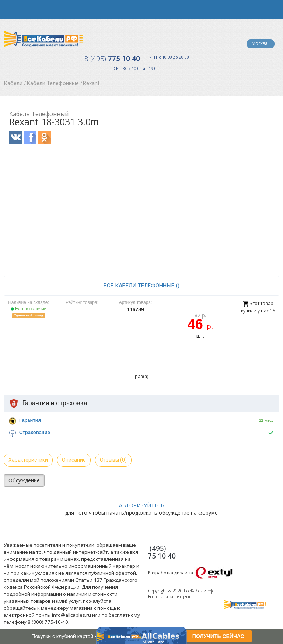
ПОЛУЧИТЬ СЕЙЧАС (218, 636)
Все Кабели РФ (43, 38)
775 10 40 (112, 59)
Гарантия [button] (30, 420)
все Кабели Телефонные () (141, 286)
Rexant (91, 83)
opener (10, 10)
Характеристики (28, 460)
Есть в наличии (29, 309)
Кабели (13, 83)
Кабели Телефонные (53, 83)
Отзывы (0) (113, 460)
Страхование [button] (35, 432)
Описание (74, 460)
